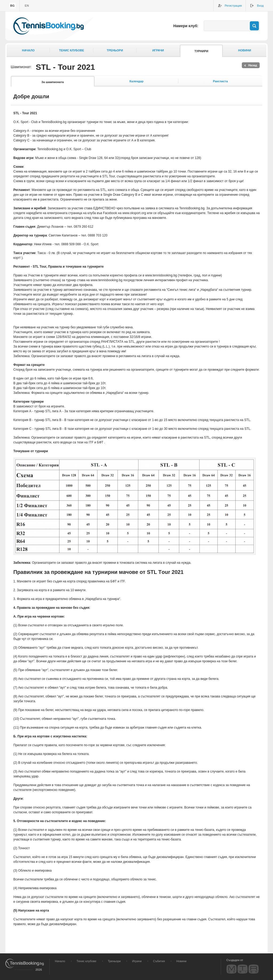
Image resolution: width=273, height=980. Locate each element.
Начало (28, 50)
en (27, 6)
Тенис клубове (71, 50)
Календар (136, 81)
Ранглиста (220, 81)
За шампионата (53, 82)
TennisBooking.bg (49, 26)
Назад (253, 65)
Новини (244, 50)
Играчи (158, 50)
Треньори (115, 50)
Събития (159, 961)
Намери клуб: (186, 26)
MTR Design (243, 969)
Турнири (201, 51)
